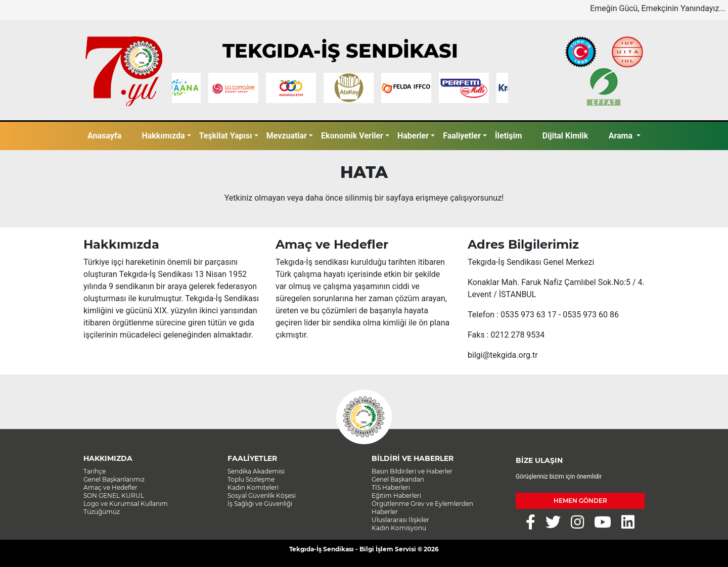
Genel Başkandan (398, 479)
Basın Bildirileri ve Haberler (412, 471)
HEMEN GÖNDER (580, 501)
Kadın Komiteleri (253, 487)
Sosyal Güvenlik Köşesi (262, 495)
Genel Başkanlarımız (114, 479)
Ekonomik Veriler (352, 136)
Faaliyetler (462, 136)
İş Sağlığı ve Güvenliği (260, 504)
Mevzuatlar (287, 136)
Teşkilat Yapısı (226, 136)
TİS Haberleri (391, 487)
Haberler (413, 136)
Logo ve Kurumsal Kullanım (126, 504)
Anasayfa (104, 136)
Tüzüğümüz (102, 512)
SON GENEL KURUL (114, 495)
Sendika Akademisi (256, 471)
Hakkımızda (163, 136)
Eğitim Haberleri (396, 495)
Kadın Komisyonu (399, 528)
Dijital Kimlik (565, 136)
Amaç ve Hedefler (110, 487)
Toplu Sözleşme (251, 479)
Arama (622, 136)
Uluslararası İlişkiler (400, 520)
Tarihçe (95, 471)
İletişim (509, 136)
